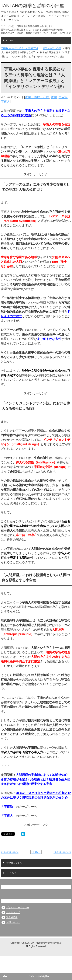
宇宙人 (5, 102)
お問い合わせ (13, 922)
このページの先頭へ (39, 976)
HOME (36, 852)
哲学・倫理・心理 (37, 97)
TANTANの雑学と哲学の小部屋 (32, 6)
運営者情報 (12, 917)
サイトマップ (13, 912)
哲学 (54, 97)
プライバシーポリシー (18, 908)
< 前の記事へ (10, 852)
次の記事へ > (62, 852)
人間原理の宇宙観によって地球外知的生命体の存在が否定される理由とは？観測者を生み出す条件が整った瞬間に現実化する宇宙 (36, 779)
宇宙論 (63, 97)
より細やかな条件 (49, 339)
